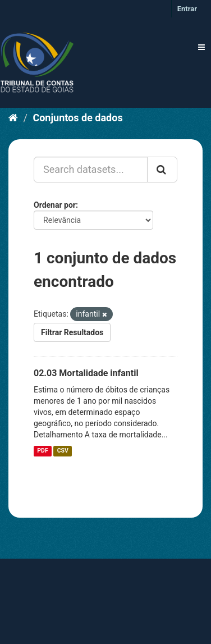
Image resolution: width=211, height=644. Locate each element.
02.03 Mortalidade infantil (86, 373)
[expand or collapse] (201, 47)
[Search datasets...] (91, 170)
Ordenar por (55, 205)
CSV (63, 451)
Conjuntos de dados (77, 118)
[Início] (13, 118)
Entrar (187, 9)
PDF (42, 451)
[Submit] (162, 170)
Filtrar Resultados (72, 332)
